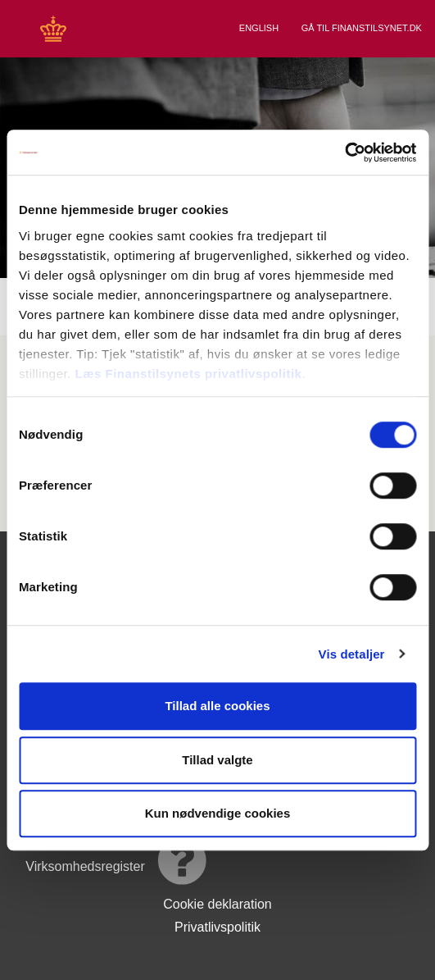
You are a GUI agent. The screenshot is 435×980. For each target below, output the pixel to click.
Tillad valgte (217, 760)
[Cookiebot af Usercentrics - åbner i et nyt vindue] (344, 153)
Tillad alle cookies (217, 706)
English (260, 28)
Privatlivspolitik (217, 927)
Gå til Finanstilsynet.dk (363, 28)
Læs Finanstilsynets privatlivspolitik (189, 374)
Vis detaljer (352, 654)
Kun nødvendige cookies (218, 813)
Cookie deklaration (217, 904)
